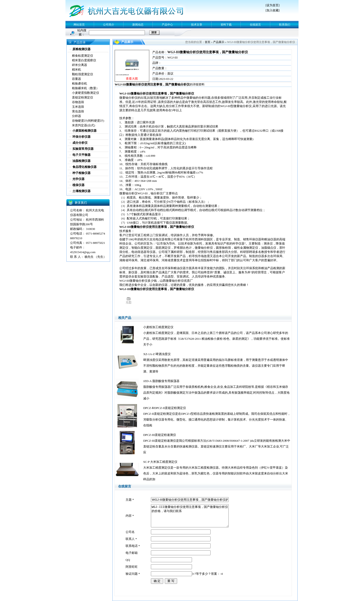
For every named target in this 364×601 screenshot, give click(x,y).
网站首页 (79, 25)
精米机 (76, 70)
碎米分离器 (80, 65)
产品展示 (219, 42)
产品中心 (167, 25)
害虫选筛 (78, 111)
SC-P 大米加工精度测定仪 (160, 462)
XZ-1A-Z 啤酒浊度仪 (157, 354)
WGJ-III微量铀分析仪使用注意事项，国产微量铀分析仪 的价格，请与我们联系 (190, 516)
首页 (208, 42)
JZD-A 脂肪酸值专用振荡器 (161, 381)
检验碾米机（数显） (86, 88)
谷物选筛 (78, 102)
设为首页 (273, 5)
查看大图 (132, 79)
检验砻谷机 (80, 83)
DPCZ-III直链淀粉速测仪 (160, 435)
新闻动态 (138, 25)
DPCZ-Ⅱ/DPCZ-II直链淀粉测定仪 (165, 408)
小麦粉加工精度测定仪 (158, 327)
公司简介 (109, 25)
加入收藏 (273, 10)
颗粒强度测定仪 (83, 74)
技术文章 (197, 25)
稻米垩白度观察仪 (84, 60)
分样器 (76, 116)
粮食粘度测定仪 (83, 56)
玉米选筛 (78, 107)
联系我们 (285, 25)
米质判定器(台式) (84, 125)
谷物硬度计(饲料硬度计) (88, 121)
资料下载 (226, 25)
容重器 (76, 79)
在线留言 (255, 25)
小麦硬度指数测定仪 (86, 93)
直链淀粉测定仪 (83, 97)
